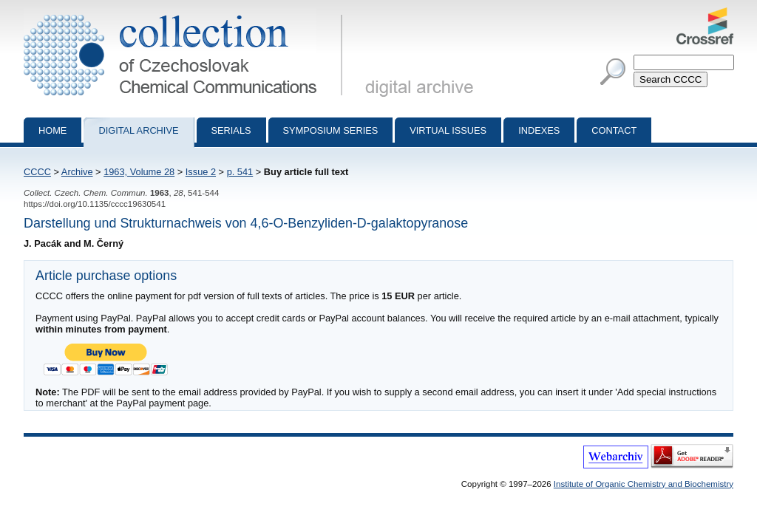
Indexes (539, 130)
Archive (77, 172)
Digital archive (138, 130)
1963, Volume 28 (139, 172)
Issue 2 (201, 172)
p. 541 (240, 172)
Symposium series (331, 130)
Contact (614, 130)
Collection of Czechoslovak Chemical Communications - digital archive (186, 13)
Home (52, 130)
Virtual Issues (448, 130)
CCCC (37, 172)
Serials (231, 130)
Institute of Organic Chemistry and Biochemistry (644, 484)
